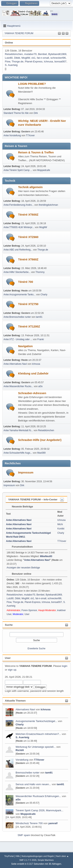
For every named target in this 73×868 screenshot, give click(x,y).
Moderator (18, 614)
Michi (60, 524)
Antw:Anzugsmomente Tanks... (19, 295)
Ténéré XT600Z (28, 215)
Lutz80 (9, 58)
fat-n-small (43, 58)
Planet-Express (34, 61)
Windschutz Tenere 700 (29, 823)
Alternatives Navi (25, 709)
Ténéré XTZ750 (28, 304)
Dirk (36, 113)
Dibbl (17, 58)
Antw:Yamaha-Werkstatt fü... (18, 430)
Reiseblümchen (14, 54)
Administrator (13, 610)
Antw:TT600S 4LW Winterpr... (19, 227)
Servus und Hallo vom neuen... (33, 784)
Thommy (40, 272)
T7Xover (39, 760)
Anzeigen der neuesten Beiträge (23, 568)
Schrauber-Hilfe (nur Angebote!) (40, 440)
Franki (41, 339)
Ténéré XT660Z (28, 259)
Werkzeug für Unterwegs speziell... (36, 747)
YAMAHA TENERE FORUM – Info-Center (33, 499)
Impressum (26, 472)
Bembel (42, 54)
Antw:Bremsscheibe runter (17, 317)
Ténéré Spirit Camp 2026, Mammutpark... (39, 810)
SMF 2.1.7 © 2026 (28, 860)
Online (9, 43)
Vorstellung (22, 760)
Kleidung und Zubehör (33, 373)
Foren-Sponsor (29, 610)
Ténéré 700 (26, 282)
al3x (18, 799)
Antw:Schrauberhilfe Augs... (18, 453)
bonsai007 (61, 61)
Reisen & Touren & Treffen (36, 152)
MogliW (26, 58)
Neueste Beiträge (21, 507)
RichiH (20, 750)
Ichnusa (46, 709)
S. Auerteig (22, 737)
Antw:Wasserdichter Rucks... (18, 386)
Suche (9, 625)
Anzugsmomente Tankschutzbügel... (36, 721)
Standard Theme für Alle (16, 113)
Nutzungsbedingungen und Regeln (38, 856)
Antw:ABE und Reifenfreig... (18, 250)
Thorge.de (18, 61)
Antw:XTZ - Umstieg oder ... (18, 339)
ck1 (33, 58)
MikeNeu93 (46, 556)
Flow (7, 61)
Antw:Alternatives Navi (15, 364)
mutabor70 (30, 54)
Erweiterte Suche (36, 649)
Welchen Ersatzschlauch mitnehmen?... (38, 734)
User (8, 658)
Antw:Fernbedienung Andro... (19, 205)
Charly (20, 724)
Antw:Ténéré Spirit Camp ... (18, 170)
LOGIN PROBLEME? (32, 84)
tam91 (49, 773)
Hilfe (18, 856)
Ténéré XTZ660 (28, 237)
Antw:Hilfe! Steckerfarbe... (17, 272)
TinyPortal (9, 856)
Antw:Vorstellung (12, 135)
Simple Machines (46, 860)
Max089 (41, 453)
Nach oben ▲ (62, 856)
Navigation (25, 346)
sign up (12, 670)
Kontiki (61, 529)
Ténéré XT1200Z (29, 326)
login (65, 666)
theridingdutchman (48, 205)
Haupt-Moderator (47, 610)
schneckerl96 (58, 58)
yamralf (53, 823)
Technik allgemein (30, 187)
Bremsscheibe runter (28, 773)
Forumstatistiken (20, 547)
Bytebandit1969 (57, 54)
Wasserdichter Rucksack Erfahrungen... (38, 796)
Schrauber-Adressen (32, 393)
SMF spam (24, 835)
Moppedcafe (28, 814)
